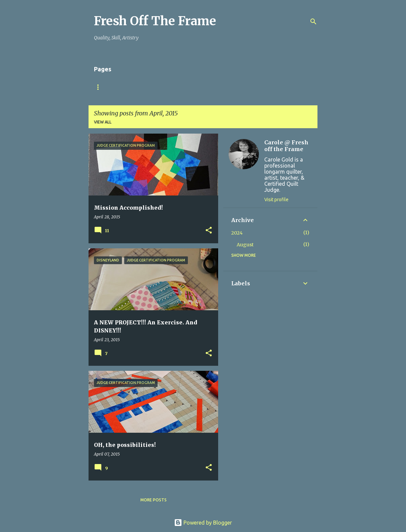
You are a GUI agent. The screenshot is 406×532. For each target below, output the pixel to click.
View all (103, 122)
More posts (154, 500)
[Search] (313, 22)
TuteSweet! (194, 87)
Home (100, 87)
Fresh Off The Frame (155, 21)
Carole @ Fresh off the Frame (286, 146)
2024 (237, 233)
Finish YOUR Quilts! (143, 87)
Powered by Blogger (203, 523)
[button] (209, 231)
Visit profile (276, 200)
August (245, 245)
